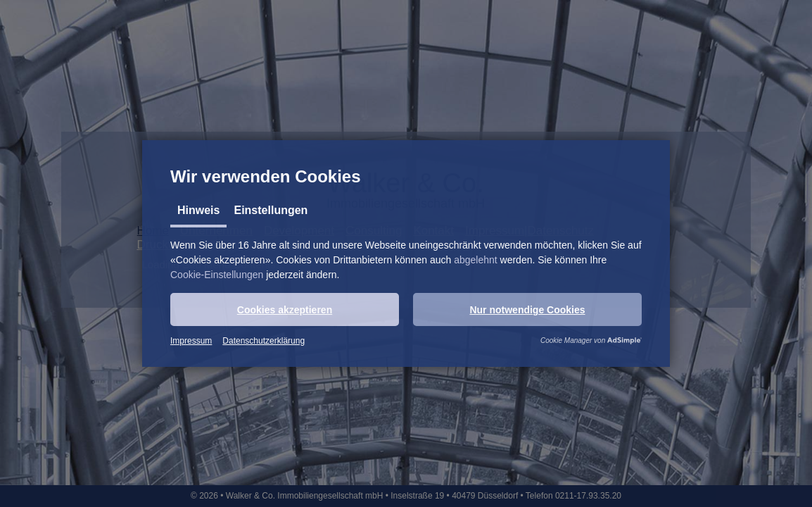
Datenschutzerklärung (264, 341)
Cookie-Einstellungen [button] (217, 275)
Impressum (191, 341)
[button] (285, 309)
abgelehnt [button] (476, 260)
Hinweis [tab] (198, 210)
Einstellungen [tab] (271, 210)
